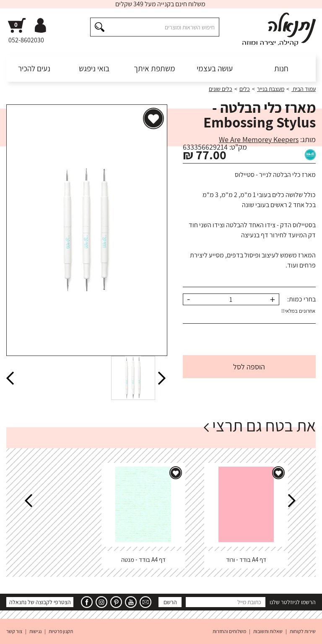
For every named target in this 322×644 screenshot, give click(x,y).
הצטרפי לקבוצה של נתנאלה (40, 602)
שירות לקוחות (303, 631)
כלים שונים (221, 89)
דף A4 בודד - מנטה (143, 560)
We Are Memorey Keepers (259, 139)
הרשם (170, 602)
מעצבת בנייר (271, 89)
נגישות (35, 631)
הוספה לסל (249, 367)
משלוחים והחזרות (229, 631)
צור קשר (14, 631)
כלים (245, 89)
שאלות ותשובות (268, 631)
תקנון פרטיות (61, 631)
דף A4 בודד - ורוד (246, 560)
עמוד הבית (304, 89)
